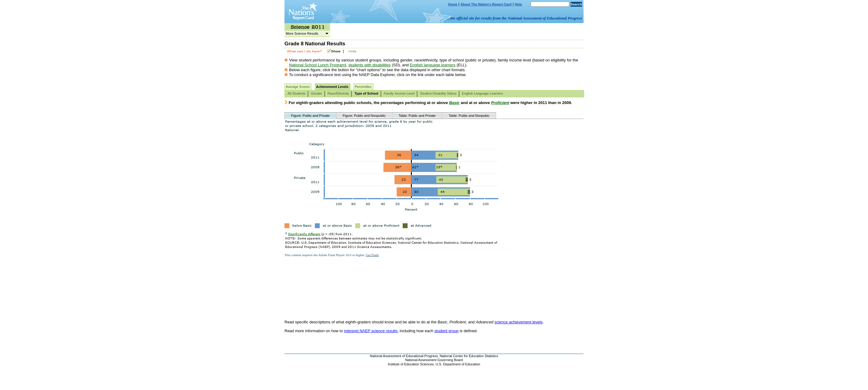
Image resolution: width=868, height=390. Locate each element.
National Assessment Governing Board (434, 360)
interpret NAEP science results (371, 331)
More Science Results (306, 33)
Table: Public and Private (417, 116)
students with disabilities (369, 65)
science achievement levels (518, 322)
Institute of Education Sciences (411, 364)
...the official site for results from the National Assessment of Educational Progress (515, 18)
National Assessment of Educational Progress (404, 356)
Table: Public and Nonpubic (469, 116)
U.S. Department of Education (458, 364)
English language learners (432, 65)
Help (518, 4)
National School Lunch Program (317, 65)
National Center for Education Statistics (469, 356)
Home (453, 4)
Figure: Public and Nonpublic (364, 116)
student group (446, 331)
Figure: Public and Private (310, 116)
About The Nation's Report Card (486, 4)
